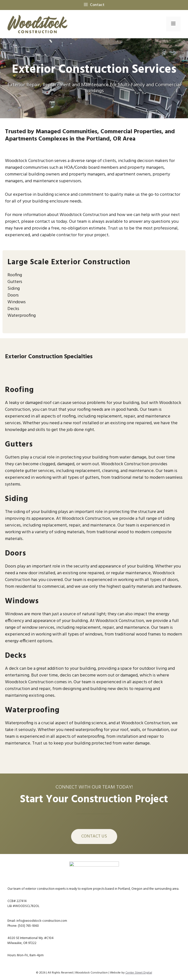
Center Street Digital (139, 973)
